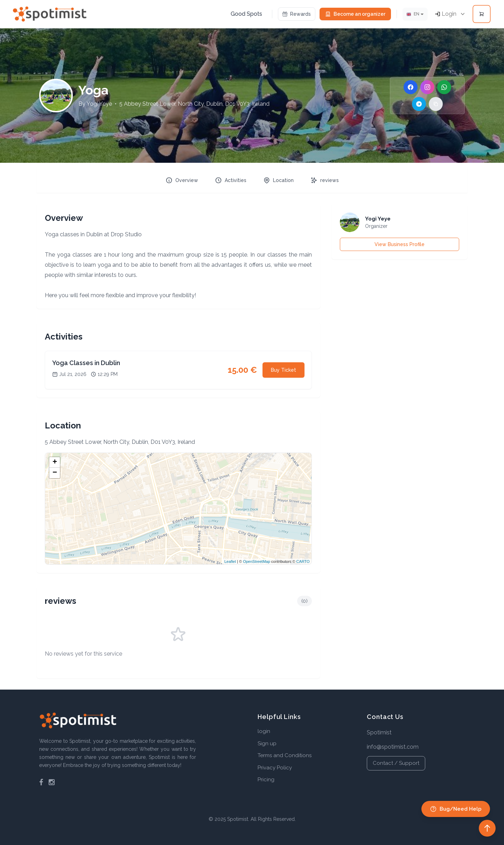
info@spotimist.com (393, 747)
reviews (325, 180)
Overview (182, 180)
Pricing (266, 780)
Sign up (267, 743)
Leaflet (230, 561)
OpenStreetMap (257, 561)
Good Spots (246, 14)
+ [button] (55, 462)
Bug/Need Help (456, 809)
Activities (231, 180)
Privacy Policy (275, 768)
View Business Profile (400, 244)
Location (278, 180)
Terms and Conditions (285, 755)
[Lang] (415, 14)
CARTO (303, 561)
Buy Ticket (283, 370)
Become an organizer (355, 14)
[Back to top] (487, 828)
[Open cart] (482, 14)
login (264, 731)
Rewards (297, 14)
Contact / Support (396, 763)
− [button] (55, 473)
